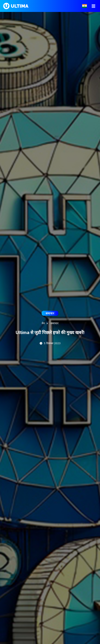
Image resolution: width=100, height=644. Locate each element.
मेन (43, 323)
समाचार (55, 323)
